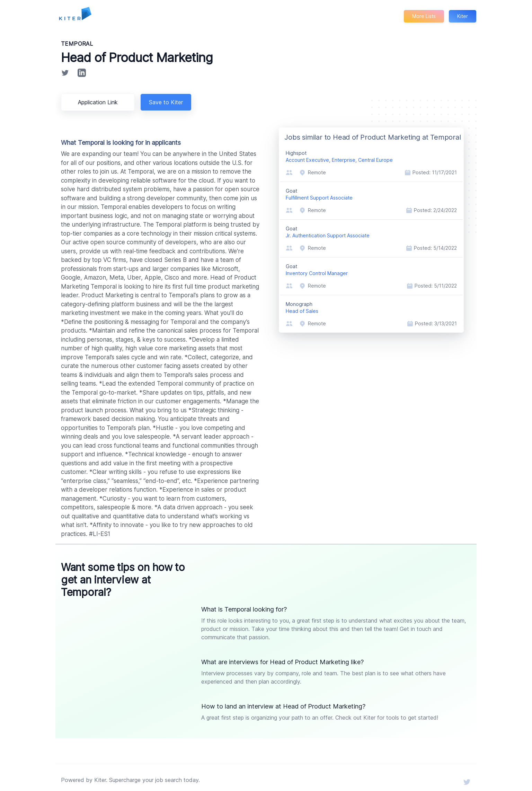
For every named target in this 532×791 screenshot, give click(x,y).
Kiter (462, 16)
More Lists (423, 16)
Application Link (99, 102)
